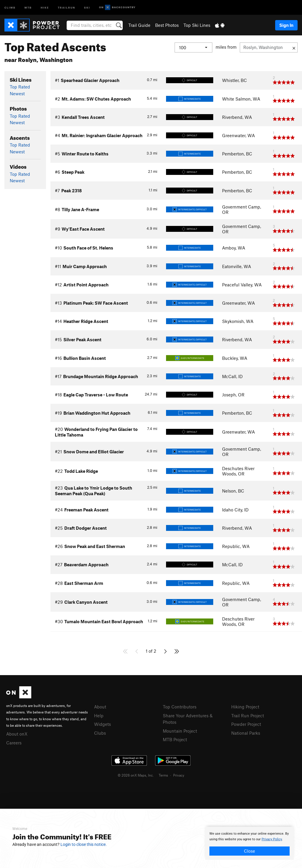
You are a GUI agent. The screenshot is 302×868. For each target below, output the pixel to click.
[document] (250, 843)
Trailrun (67, 7)
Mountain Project (180, 731)
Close (250, 851)
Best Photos (167, 25)
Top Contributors (180, 707)
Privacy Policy (272, 839)
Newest (17, 93)
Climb (10, 7)
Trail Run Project (248, 716)
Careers (14, 743)
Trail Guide (139, 25)
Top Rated (20, 87)
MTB (28, 7)
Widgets (102, 724)
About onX (17, 734)
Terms (163, 775)
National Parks (246, 733)
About (100, 707)
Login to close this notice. (84, 844)
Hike (45, 7)
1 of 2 (151, 651)
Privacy (179, 775)
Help (99, 716)
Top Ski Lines (197, 25)
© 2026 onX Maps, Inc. (136, 775)
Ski (87, 7)
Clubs (100, 733)
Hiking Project (245, 707)
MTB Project (175, 739)
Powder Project (246, 724)
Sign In (286, 25)
